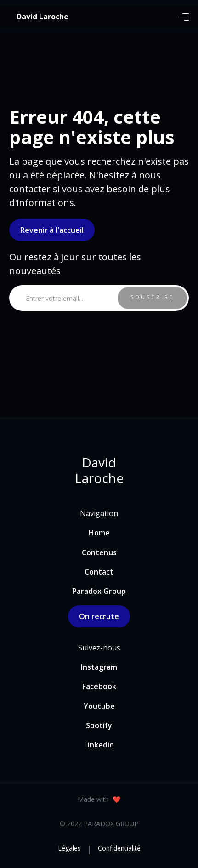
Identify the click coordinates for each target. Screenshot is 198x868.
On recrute (99, 616)
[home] (42, 17)
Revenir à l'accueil (52, 230)
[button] (184, 17)
